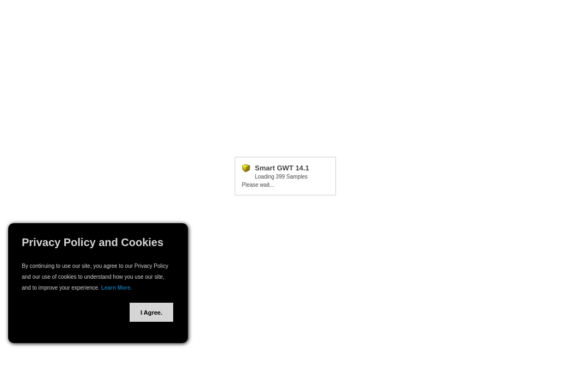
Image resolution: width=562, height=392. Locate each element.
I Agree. (151, 313)
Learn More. (117, 288)
